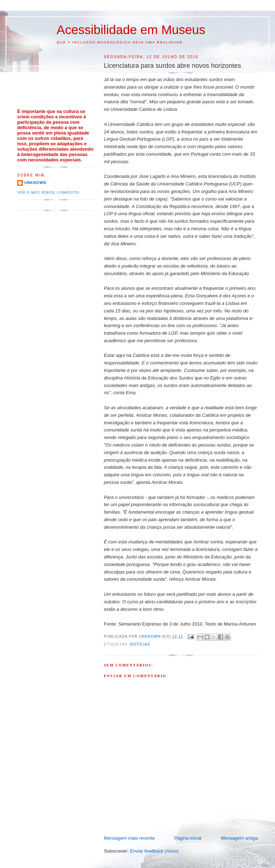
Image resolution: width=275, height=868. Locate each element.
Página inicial (188, 838)
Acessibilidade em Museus (131, 30)
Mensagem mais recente (129, 838)
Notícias (140, 644)
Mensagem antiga (239, 838)
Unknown (35, 183)
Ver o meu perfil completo (48, 192)
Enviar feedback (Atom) (154, 851)
